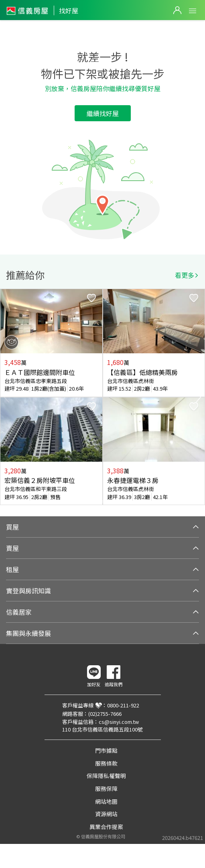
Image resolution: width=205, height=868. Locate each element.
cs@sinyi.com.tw (119, 722)
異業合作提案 (106, 827)
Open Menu (193, 11)
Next (199, 397)
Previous (6, 397)
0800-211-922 (123, 705)
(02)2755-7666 (105, 714)
